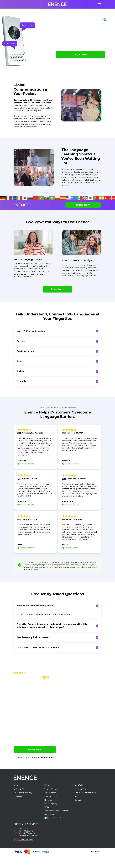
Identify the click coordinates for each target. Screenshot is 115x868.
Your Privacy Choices (55, 818)
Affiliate (47, 807)
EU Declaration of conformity (56, 811)
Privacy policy (50, 793)
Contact (78, 800)
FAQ (76, 796)
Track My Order (81, 789)
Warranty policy (51, 804)
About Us (48, 800)
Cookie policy (50, 814)
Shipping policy (50, 796)
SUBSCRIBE (19, 789)
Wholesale (18, 796)
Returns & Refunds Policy (86, 793)
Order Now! (81, 54)
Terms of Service (51, 789)
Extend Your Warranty (23, 793)
